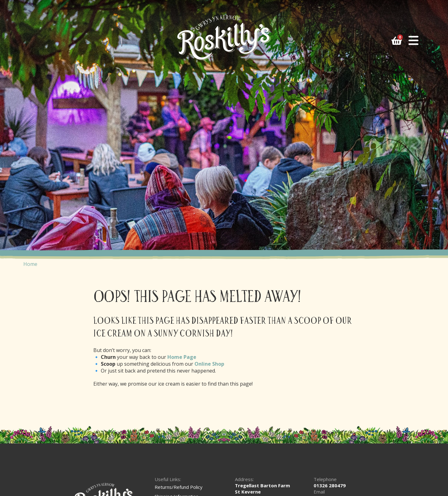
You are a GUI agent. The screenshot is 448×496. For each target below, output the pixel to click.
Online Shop (209, 364)
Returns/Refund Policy (179, 487)
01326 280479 (330, 485)
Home (30, 264)
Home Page (182, 357)
